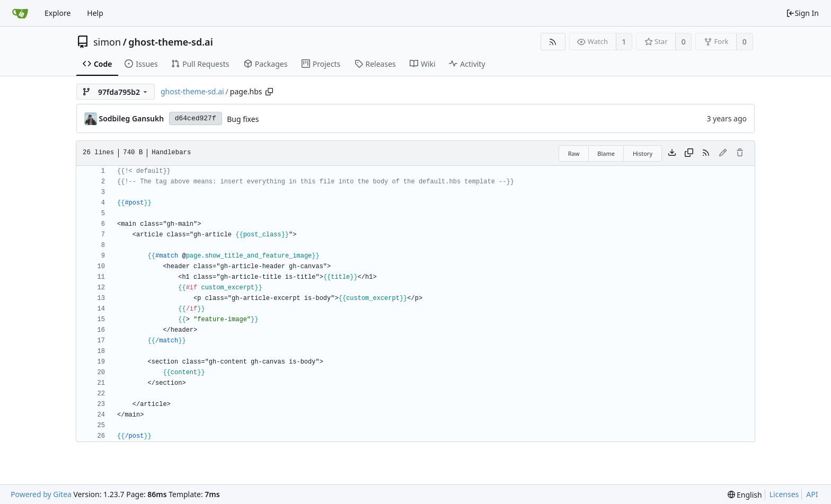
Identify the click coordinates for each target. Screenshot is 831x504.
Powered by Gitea (41, 494)
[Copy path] (269, 92)
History (643, 153)
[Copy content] (689, 153)
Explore (58, 13)
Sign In (802, 13)
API (812, 494)
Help (95, 13)
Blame (606, 153)
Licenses (784, 494)
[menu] (745, 495)
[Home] (20, 13)
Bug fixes (243, 119)
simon (107, 42)
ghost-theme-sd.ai (170, 42)
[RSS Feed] (553, 42)
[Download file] (672, 153)
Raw (574, 153)
